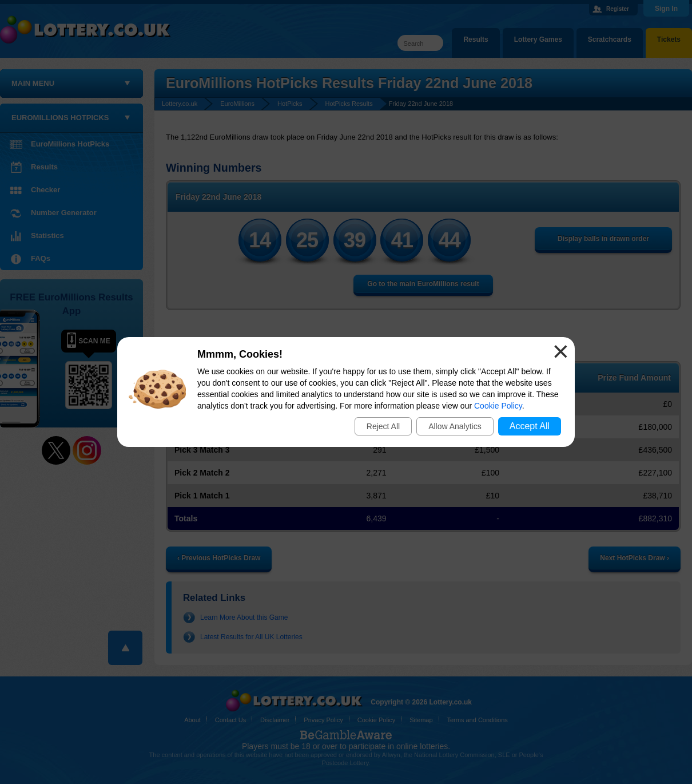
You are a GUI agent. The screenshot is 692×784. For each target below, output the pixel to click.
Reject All (383, 426)
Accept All (530, 426)
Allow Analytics (455, 426)
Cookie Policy (498, 406)
